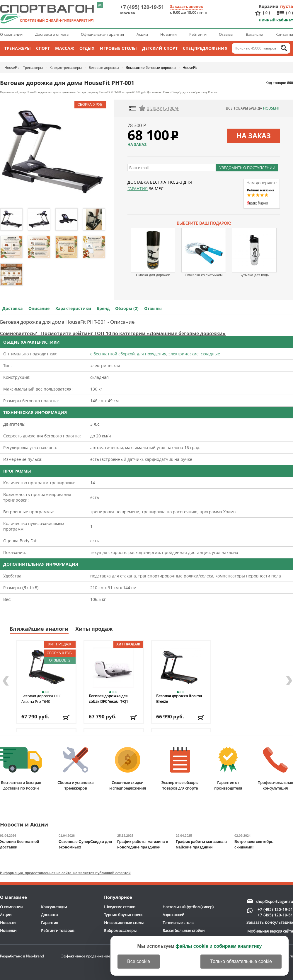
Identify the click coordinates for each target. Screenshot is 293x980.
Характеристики (73, 308)
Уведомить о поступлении (247, 168)
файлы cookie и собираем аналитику (219, 946)
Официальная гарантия (102, 34)
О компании (11, 34)
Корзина (269, 6)
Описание (39, 308)
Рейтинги (198, 34)
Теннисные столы (178, 923)
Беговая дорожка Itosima (179, 699)
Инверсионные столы (124, 923)
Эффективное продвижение (91, 956)
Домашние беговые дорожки (151, 68)
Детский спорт (160, 48)
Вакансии (254, 34)
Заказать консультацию (270, 922)
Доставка (12, 308)
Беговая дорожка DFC (41, 699)
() (266, 13)
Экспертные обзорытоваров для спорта (180, 769)
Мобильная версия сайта (270, 931)
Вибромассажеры (120, 930)
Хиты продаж (94, 629)
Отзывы (226, 34)
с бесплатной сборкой (113, 354)
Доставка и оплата (52, 34)
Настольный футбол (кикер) (188, 907)
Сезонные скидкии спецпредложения (128, 769)
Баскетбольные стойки (184, 930)
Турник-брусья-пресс (123, 915)
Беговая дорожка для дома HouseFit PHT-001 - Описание (67, 322)
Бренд (103, 308)
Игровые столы (118, 48)
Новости (8, 923)
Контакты (284, 34)
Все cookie (139, 961)
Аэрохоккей (173, 915)
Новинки (168, 34)
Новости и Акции (24, 825)
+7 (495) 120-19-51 (142, 7)
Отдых (87, 48)
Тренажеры (18, 48)
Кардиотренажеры (66, 68)
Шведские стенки (120, 907)
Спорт (43, 48)
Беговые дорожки (104, 68)
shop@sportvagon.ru (274, 901)
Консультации (54, 907)
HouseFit (12, 68)
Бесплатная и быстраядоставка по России (21, 769)
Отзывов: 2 (60, 660)
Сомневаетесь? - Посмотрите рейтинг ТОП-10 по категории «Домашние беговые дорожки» (113, 333)
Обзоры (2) (127, 308)
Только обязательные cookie (241, 961)
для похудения (152, 354)
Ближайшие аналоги (39, 629)
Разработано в (22, 956)
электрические (184, 354)
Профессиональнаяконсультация (275, 769)
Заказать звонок (186, 6)
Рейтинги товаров (58, 930)
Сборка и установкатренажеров (75, 769)
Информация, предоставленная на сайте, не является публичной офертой (65, 873)
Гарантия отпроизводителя (228, 769)
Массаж (65, 48)
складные (210, 354)
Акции (142, 34)
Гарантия (138, 189)
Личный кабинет (276, 20)
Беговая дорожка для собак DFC (108, 699)
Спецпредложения (205, 48)
